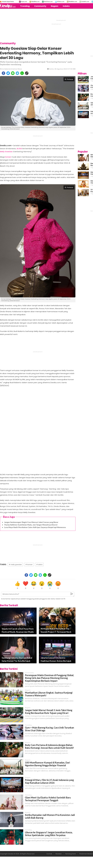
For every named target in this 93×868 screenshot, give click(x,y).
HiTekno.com (61, 2)
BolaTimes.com (48, 2)
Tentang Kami (70, 854)
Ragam (55, 6)
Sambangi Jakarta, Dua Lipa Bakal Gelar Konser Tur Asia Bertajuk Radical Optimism (17, 659)
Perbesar (69, 79)
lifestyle (45, 624)
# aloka (39, 565)
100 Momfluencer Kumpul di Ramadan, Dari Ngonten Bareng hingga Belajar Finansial (47, 764)
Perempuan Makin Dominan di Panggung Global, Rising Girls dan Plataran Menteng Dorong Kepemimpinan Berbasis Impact (49, 678)
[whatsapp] (22, 73)
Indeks (66, 6)
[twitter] (8, 73)
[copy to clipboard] (27, 73)
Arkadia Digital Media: (8, 2)
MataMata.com (35, 2)
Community (40, 6)
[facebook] (3, 73)
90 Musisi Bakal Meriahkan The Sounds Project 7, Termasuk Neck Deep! (56, 630)
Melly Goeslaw (6, 152)
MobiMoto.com (73, 2)
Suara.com (24, 2)
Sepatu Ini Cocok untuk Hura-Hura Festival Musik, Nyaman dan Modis (18, 630)
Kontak (49, 854)
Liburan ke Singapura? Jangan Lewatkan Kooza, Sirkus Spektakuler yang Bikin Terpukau (49, 834)
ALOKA (19, 149)
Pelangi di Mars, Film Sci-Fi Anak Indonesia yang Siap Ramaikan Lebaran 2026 (49, 781)
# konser (29, 565)
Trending (25, 6)
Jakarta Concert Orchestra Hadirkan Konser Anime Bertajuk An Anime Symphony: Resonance (56, 659)
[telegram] (17, 73)
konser (8, 157)
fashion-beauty (9, 624)
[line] (13, 73)
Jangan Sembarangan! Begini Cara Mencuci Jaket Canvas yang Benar (31, 522)
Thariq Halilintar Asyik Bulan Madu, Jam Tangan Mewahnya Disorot (31, 525)
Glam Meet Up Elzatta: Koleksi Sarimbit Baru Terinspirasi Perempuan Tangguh (48, 799)
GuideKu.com (85, 2)
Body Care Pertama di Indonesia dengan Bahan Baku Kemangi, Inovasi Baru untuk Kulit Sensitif (49, 746)
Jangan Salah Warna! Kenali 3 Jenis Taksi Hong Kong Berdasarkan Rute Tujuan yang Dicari (49, 712)
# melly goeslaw (15, 565)
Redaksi (59, 854)
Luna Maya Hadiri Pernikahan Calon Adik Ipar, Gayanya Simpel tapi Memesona (35, 527)
